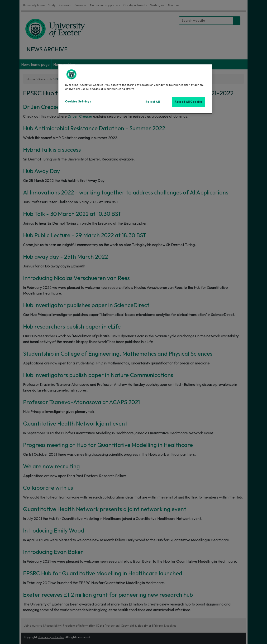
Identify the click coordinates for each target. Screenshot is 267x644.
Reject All (153, 102)
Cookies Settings (78, 102)
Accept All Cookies (189, 102)
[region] (135, 89)
